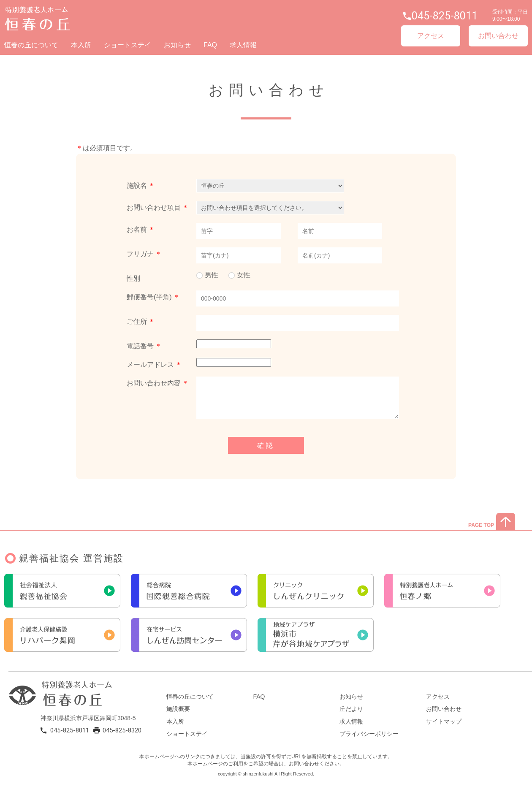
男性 (212, 275)
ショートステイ (128, 45)
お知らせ (177, 45)
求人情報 (243, 45)
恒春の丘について (31, 45)
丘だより (351, 709)
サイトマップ (444, 721)
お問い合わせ (498, 36)
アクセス (431, 36)
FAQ (210, 45)
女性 (244, 275)
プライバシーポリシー (369, 734)
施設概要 (178, 709)
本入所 (81, 45)
